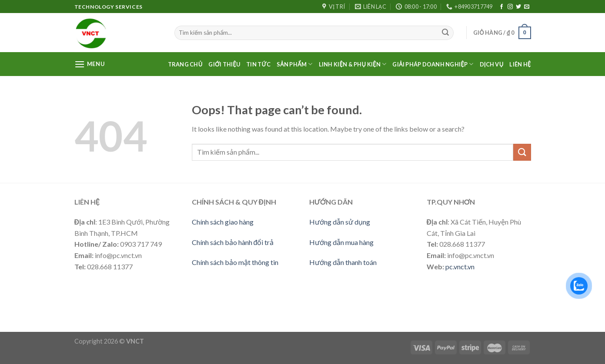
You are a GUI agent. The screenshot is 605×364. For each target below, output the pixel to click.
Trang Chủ (185, 64)
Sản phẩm (295, 64)
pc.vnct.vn (460, 266)
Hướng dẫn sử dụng (340, 222)
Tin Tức (258, 64)
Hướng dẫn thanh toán (343, 262)
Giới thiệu (224, 64)
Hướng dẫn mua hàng (341, 242)
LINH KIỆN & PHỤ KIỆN (353, 64)
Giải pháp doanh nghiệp (433, 64)
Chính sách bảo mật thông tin (235, 262)
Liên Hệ (520, 64)
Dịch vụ (492, 64)
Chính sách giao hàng (223, 222)
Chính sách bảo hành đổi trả (233, 242)
